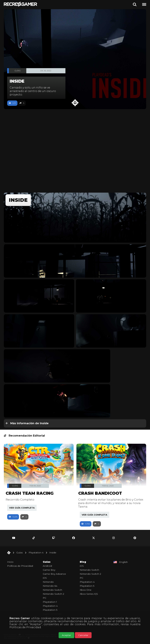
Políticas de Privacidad (25, 627)
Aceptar (66, 635)
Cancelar (83, 635)
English (123, 562)
